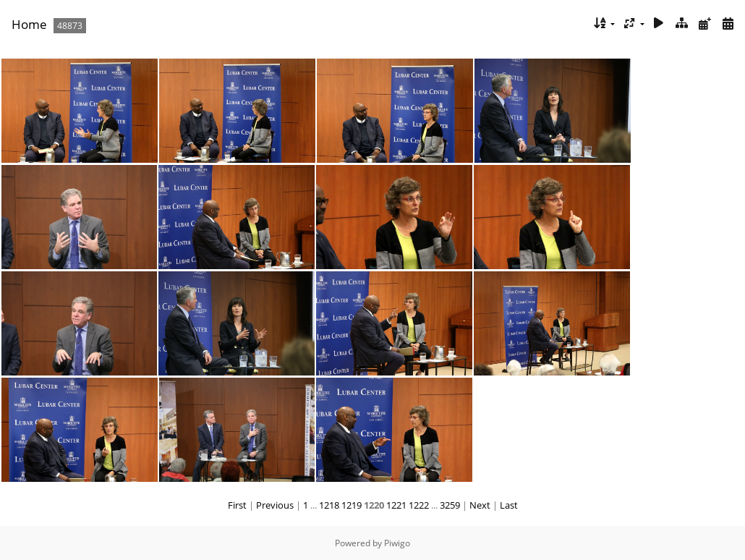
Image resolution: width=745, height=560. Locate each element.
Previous (275, 505)
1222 (419, 505)
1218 (329, 505)
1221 (396, 505)
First (237, 505)
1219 (352, 505)
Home (29, 24)
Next (480, 505)
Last (509, 505)
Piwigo (397, 543)
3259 (450, 505)
